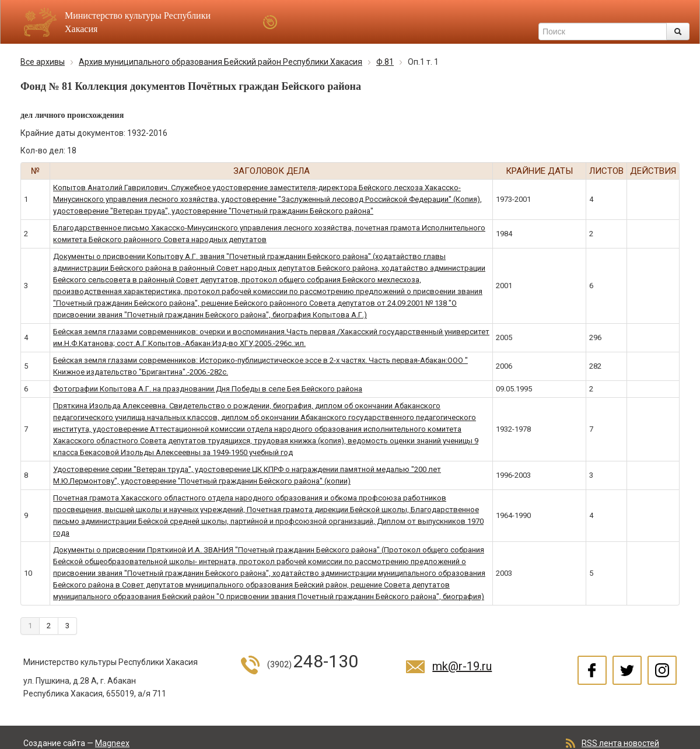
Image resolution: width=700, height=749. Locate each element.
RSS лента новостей (620, 743)
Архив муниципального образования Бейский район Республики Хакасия (220, 62)
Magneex (112, 743)
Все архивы (43, 62)
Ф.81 (385, 62)
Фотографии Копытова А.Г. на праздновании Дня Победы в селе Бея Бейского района (208, 389)
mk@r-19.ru (462, 666)
